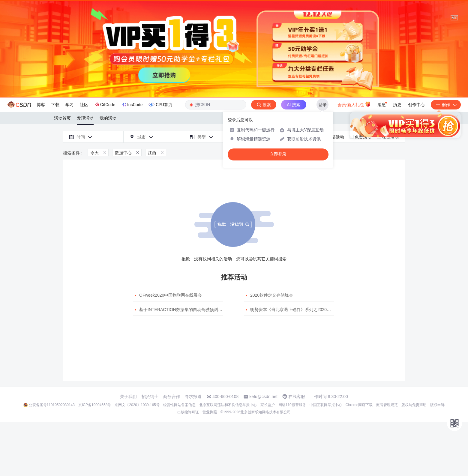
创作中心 (416, 105)
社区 (84, 105)
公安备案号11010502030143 (52, 405)
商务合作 (172, 397)
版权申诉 (437, 405)
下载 (55, 105)
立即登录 (278, 154)
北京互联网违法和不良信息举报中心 (228, 405)
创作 (446, 105)
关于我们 (128, 397)
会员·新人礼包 (354, 104)
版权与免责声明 (414, 405)
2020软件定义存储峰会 (272, 295)
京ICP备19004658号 (95, 405)
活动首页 (62, 118)
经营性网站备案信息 (179, 405)
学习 (70, 105)
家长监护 (268, 405)
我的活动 (108, 118)
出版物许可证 (188, 412)
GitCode (105, 104)
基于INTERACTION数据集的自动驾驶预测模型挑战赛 (189, 310)
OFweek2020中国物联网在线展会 (171, 295)
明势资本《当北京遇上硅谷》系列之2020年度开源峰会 (301, 310)
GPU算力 (160, 105)
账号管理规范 (387, 405)
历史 (397, 105)
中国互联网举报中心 (326, 405)
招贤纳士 (150, 397)
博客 (41, 105)
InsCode (132, 105)
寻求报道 (193, 397)
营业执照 (210, 412)
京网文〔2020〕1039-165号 (137, 405)
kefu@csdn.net (263, 397)
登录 (322, 105)
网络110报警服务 (292, 405)
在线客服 (297, 397)
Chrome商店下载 (359, 405)
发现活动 (85, 118)
